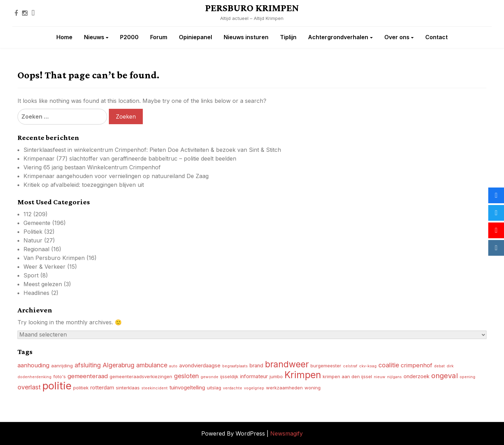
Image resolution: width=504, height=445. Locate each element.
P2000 (129, 37)
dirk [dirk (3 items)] (450, 366)
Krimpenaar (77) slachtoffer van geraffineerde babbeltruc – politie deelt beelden (130, 158)
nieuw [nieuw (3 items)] (380, 377)
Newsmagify (286, 433)
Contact (436, 37)
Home (64, 37)
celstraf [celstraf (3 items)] (350, 366)
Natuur (33, 240)
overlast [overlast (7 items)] (29, 387)
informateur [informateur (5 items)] (254, 376)
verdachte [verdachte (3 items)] (233, 388)
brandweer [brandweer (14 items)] (287, 364)
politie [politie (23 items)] (57, 386)
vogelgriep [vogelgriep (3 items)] (254, 388)
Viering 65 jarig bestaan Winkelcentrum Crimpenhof (92, 167)
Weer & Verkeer (44, 267)
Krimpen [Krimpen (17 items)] (303, 375)
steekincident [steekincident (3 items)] (155, 388)
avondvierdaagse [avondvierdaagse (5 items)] (200, 365)
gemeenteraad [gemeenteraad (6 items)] (88, 376)
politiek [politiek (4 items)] (81, 388)
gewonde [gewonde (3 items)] (209, 377)
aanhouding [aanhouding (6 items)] (33, 365)
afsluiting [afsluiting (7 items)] (88, 365)
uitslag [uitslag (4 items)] (214, 388)
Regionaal (36, 249)
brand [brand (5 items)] (256, 365)
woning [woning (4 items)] (313, 388)
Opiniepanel (195, 37)
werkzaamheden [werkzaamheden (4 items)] (284, 388)
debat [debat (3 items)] (439, 366)
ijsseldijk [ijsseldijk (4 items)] (229, 376)
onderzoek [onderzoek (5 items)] (416, 376)
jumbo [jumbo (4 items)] (276, 376)
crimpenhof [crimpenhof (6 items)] (416, 365)
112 (27, 214)
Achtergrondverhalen (338, 37)
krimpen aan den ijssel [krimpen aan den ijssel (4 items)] (347, 376)
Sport (31, 275)
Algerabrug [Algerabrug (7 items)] (118, 365)
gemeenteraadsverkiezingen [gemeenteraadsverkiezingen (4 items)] (141, 376)
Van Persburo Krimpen (54, 258)
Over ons (397, 37)
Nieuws (94, 37)
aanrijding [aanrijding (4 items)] (62, 366)
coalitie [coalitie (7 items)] (389, 365)
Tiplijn (288, 37)
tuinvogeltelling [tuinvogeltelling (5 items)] (187, 387)
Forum (159, 37)
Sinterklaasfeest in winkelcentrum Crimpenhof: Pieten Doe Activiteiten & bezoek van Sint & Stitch (152, 150)
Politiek (33, 232)
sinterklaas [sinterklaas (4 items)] (128, 388)
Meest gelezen (43, 284)
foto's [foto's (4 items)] (59, 376)
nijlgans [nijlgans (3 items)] (394, 377)
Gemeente (37, 223)
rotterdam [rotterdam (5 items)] (102, 387)
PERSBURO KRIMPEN (252, 8)
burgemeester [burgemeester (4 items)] (326, 366)
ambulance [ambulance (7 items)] (152, 365)
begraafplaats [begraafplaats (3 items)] (235, 366)
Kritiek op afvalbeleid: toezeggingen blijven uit (84, 185)
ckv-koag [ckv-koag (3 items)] (368, 366)
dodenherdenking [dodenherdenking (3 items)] (34, 377)
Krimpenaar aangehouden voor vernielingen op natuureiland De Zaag (116, 176)
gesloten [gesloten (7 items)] (186, 376)
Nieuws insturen (246, 37)
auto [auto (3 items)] (173, 366)
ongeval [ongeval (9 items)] (444, 376)
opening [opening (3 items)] (467, 377)
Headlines (36, 293)
